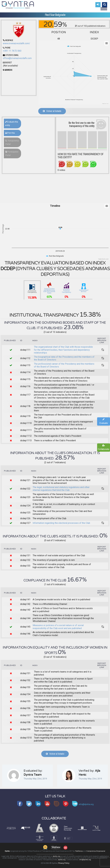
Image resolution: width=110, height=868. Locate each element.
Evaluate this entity (12, 124)
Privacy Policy (64, 863)
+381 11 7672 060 (12, 51)
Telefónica (79, 851)
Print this (10, 133)
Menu (104, 8)
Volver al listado (52, 111)
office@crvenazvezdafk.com (17, 58)
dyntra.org (56, 856)
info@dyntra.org (85, 860)
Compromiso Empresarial (96, 851)
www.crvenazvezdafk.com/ (16, 43)
